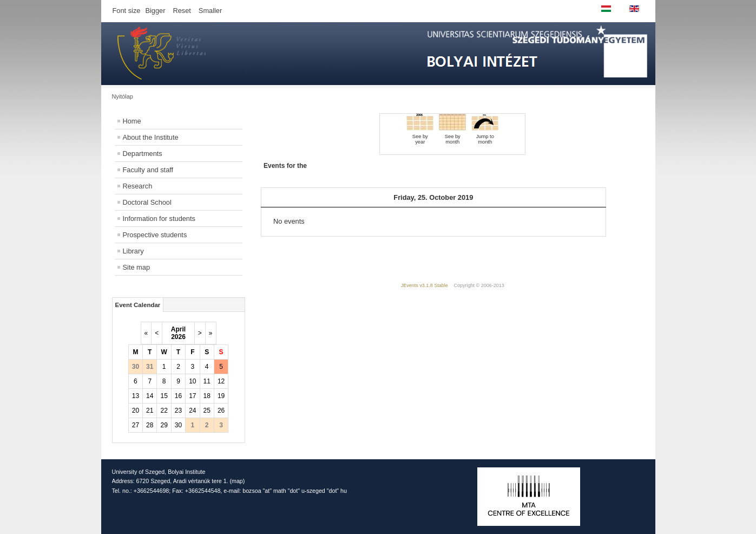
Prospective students (155, 235)
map (237, 481)
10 (192, 381)
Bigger (155, 11)
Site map (137, 267)
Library (133, 251)
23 (178, 411)
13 (136, 396)
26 (221, 411)
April (178, 329)
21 (150, 411)
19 (221, 396)
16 (178, 396)
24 (192, 411)
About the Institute (151, 137)
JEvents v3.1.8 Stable (425, 285)
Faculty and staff (148, 170)
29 (164, 425)
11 (207, 381)
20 (136, 411)
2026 (178, 337)
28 (150, 425)
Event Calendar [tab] (138, 305)
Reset (182, 11)
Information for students (159, 219)
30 (178, 425)
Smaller (210, 11)
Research (138, 186)
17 (192, 396)
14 (150, 396)
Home (132, 121)
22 (164, 411)
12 (221, 381)
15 (164, 396)
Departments (143, 154)
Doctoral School (147, 202)
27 (136, 425)
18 (207, 396)
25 (207, 411)
